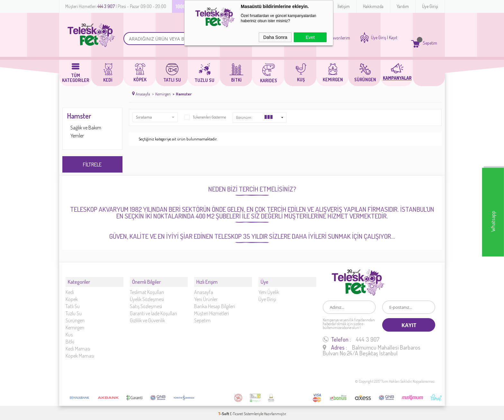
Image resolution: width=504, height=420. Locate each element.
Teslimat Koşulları (147, 289)
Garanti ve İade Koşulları (153, 310)
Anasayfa (204, 289)
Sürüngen (75, 317)
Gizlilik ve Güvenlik (147, 317)
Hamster (79, 116)
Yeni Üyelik (269, 289)
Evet (310, 37)
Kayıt (393, 38)
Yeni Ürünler (206, 296)
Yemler (77, 136)
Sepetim (202, 317)
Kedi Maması (78, 346)
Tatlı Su (73, 303)
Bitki (70, 339)
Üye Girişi (430, 6)
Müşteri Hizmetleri (212, 310)
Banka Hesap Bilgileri (215, 303)
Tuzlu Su (74, 310)
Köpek (72, 296)
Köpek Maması (80, 353)
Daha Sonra (275, 37)
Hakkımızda (373, 6)
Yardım (403, 6)
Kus (69, 332)
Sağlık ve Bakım (86, 128)
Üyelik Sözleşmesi (147, 296)
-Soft (224, 412)
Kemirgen (75, 325)
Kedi (70, 289)
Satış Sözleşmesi (146, 303)
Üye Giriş (378, 38)
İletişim (344, 6)
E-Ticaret (236, 412)
